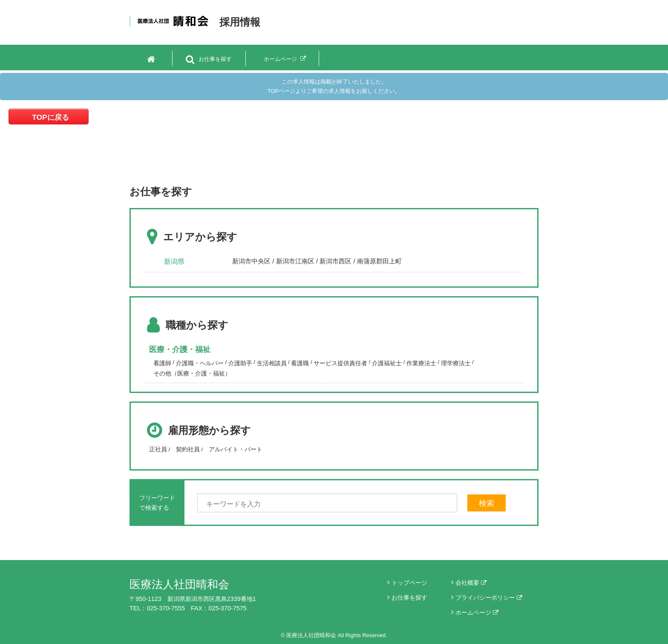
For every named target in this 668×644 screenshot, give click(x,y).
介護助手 (240, 363)
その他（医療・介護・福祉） (192, 373)
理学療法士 (456, 363)
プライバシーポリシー (489, 598)
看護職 (300, 363)
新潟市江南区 (295, 261)
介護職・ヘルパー (200, 363)
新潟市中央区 (251, 261)
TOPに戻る (50, 117)
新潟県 (174, 261)
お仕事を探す (409, 598)
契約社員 (188, 449)
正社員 (158, 449)
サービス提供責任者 (340, 363)
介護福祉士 (387, 363)
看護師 (162, 363)
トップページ (409, 583)
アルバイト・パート (236, 449)
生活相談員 (272, 363)
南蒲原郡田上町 (379, 261)
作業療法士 (421, 363)
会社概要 (471, 583)
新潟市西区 (335, 261)
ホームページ (477, 612)
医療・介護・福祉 (180, 349)
